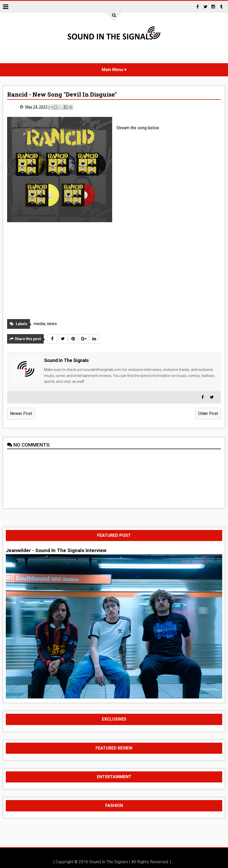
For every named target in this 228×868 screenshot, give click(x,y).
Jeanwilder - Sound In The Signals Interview (56, 550)
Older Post (208, 413)
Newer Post (21, 413)
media (39, 324)
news (52, 324)
